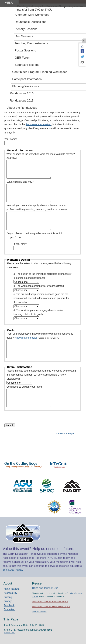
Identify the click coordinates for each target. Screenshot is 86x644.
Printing (8, 597)
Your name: (11, 139)
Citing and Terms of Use (45, 588)
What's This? (10, 633)
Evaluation (9, 609)
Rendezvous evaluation (38, 124)
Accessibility (10, 593)
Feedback (9, 605)
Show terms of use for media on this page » (51, 606)
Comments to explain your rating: (24, 387)
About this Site (12, 589)
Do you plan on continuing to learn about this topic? (34, 233)
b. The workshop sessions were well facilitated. (39, 286)
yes (12, 237)
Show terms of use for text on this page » (50, 601)
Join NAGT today (13, 570)
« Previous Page (65, 433)
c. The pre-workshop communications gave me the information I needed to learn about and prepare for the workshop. (41, 298)
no (19, 237)
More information (39, 611)
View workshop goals (26, 338)
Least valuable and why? (20, 182)
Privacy (8, 601)
